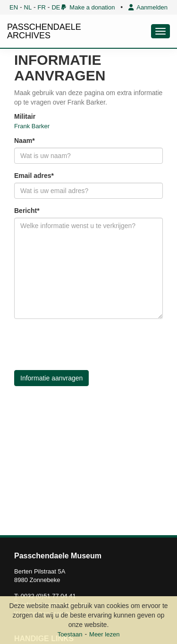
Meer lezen (104, 634)
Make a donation (88, 7)
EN (14, 7)
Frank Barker (32, 126)
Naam (23, 141)
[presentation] (86, 344)
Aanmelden (148, 7)
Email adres (33, 176)
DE (56, 7)
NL (28, 7)
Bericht (25, 211)
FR (42, 7)
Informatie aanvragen (51, 378)
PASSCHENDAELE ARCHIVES (44, 31)
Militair (25, 116)
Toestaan (70, 634)
